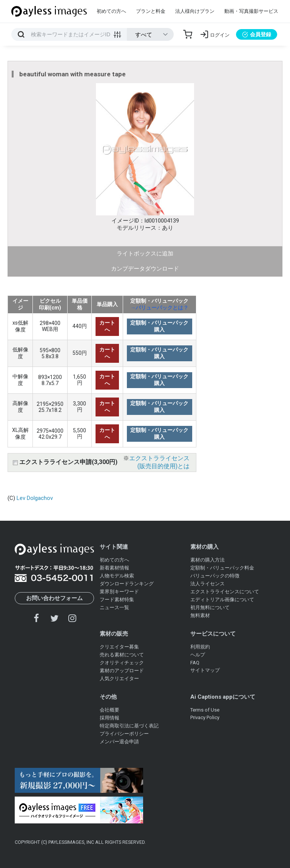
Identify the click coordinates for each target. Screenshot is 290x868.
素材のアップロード (122, 671)
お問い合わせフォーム (54, 598)
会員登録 (257, 34)
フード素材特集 (117, 600)
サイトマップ (205, 670)
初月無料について (210, 607)
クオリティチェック (122, 663)
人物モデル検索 (117, 576)
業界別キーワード (119, 592)
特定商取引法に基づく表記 (129, 726)
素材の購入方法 (207, 560)
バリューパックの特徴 (215, 576)
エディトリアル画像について (222, 600)
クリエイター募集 (119, 647)
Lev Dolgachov (35, 498)
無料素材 (200, 615)
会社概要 (110, 710)
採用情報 (110, 718)
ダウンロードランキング (127, 584)
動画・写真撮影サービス (251, 11)
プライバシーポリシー (124, 734)
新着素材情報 (114, 568)
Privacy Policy (205, 717)
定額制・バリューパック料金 (222, 568)
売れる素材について (122, 655)
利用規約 (200, 647)
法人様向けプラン (195, 11)
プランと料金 (151, 11)
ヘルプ (198, 655)
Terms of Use (205, 710)
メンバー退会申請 (119, 742)
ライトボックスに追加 (145, 254)
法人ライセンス (207, 584)
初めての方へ (111, 11)
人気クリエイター (119, 678)
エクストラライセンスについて (225, 592)
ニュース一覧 (114, 607)
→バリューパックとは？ (159, 308)
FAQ (195, 663)
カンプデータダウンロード (145, 269)
